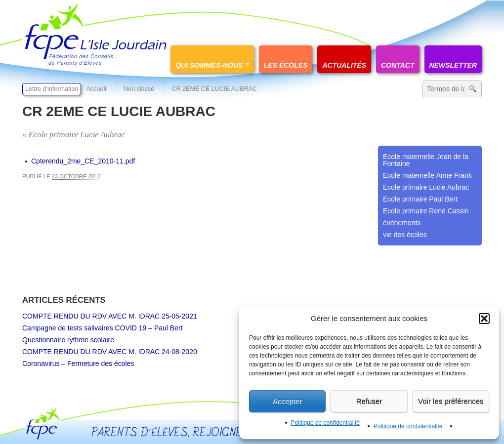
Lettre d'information (52, 89)
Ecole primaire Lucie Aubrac (426, 187)
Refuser (369, 401)
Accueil (96, 89)
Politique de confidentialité (325, 423)
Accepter (287, 401)
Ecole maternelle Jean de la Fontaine (426, 160)
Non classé (139, 89)
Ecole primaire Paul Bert (420, 199)
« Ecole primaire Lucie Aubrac (74, 135)
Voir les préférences (451, 401)
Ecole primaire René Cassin (426, 211)
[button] (484, 319)
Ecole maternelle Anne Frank (427, 175)
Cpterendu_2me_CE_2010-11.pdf (83, 161)
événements (402, 223)
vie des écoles (405, 235)
